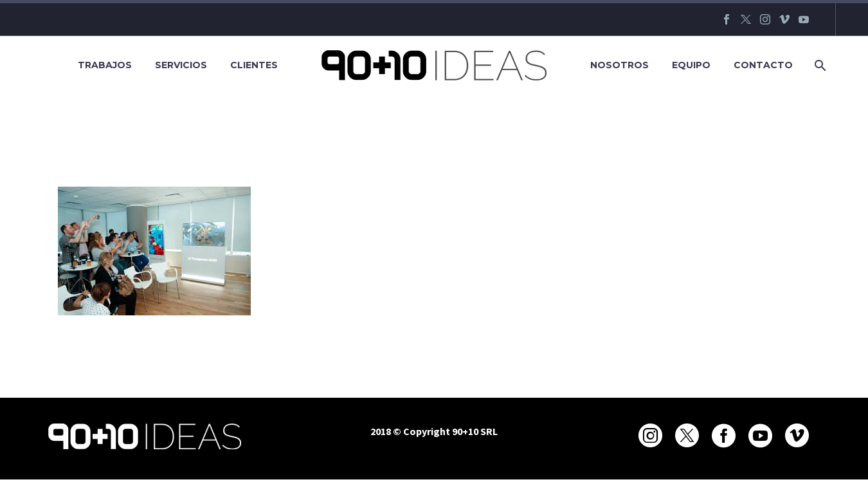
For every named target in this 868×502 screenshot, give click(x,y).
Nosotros (619, 65)
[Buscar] (819, 65)
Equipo (691, 65)
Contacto (763, 65)
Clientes (254, 65)
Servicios (181, 65)
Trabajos (105, 65)
